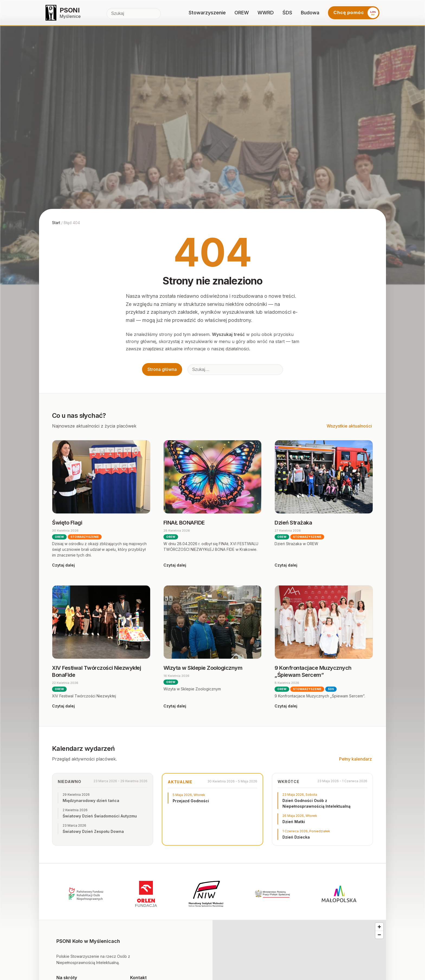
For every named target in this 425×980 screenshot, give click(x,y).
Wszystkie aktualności (349, 426)
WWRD (266, 13)
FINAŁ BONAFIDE (184, 523)
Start (56, 223)
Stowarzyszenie (207, 13)
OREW (242, 13)
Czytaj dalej (63, 565)
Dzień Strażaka (293, 523)
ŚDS (287, 13)
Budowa (310, 13)
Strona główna (162, 369)
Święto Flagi (67, 523)
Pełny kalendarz (355, 759)
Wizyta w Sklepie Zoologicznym (203, 668)
